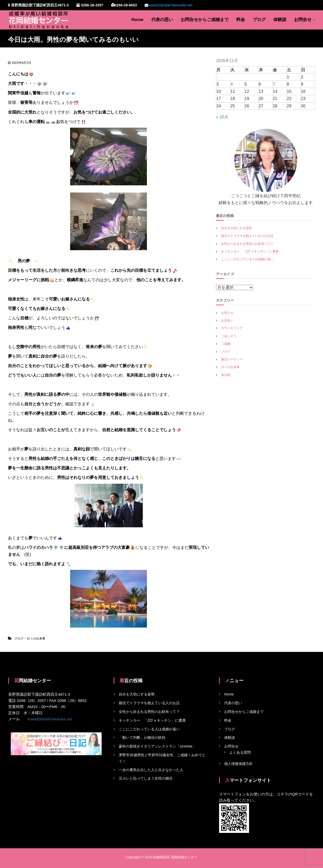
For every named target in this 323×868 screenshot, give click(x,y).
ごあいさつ (229, 336)
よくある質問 (240, 752)
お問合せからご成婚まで (205, 20)
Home (137, 20)
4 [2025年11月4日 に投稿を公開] (232, 84)
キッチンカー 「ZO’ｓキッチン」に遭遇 (250, 251)
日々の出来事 (36, 639)
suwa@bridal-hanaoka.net (170, 5)
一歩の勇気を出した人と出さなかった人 (151, 770)
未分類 (226, 375)
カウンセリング (232, 328)
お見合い (227, 320)
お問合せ (303, 20)
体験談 (280, 20)
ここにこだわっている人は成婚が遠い (247, 259)
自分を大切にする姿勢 (236, 228)
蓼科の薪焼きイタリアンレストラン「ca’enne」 (157, 746)
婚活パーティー (232, 359)
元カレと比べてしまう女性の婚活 (146, 778)
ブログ (259, 20)
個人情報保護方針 (239, 764)
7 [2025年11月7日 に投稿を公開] (274, 84)
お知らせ (227, 313)
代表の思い (162, 20)
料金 (241, 20)
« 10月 (222, 117)
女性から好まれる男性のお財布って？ (247, 244)
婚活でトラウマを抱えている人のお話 (247, 236)
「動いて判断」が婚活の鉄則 (142, 738)
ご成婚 (226, 344)
